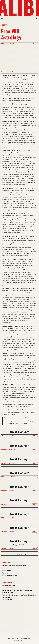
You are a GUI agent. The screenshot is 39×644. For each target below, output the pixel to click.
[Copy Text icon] (10, 72)
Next (25, 554)
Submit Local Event (26, 638)
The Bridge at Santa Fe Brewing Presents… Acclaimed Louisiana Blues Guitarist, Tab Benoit (19, 596)
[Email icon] (13, 72)
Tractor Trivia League (7, 588)
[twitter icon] (8, 72)
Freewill (4, 25)
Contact (18, 638)
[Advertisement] (19, 58)
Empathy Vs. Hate (7, 570)
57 (22, 554)
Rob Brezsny (4, 44)
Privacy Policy (11, 638)
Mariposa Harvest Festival (9, 585)
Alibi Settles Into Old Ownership (10, 568)
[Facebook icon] (6, 72)
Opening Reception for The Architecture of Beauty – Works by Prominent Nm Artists (17, 591)
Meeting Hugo (6, 573)
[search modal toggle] (36, 18)
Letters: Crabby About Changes (10, 576)
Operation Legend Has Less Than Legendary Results (15, 565)
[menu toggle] (2, 18)
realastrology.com (12, 418)
